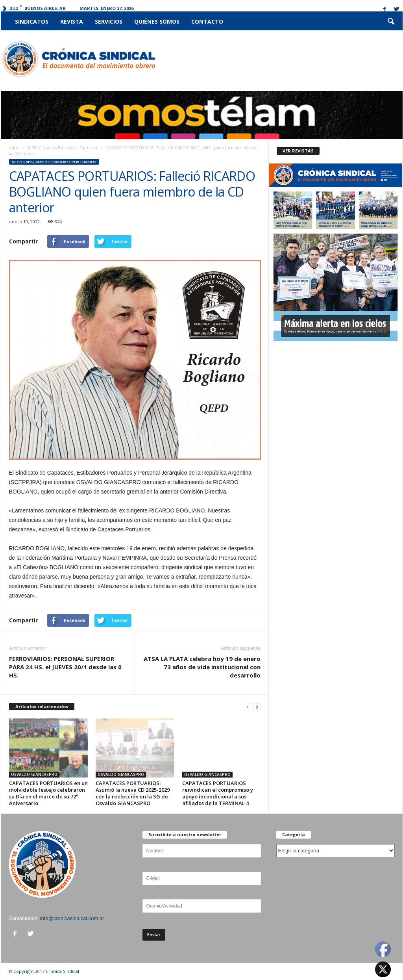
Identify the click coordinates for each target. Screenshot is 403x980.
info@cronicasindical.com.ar (72, 918)
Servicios (109, 21)
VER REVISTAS (298, 151)
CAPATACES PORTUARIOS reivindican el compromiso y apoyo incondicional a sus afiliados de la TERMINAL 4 (218, 793)
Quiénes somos (157, 21)
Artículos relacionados (42, 706)
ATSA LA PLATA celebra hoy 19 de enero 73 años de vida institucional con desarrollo (202, 667)
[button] (391, 22)
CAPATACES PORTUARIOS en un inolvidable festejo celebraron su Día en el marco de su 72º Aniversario (48, 793)
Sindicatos (32, 21)
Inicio (14, 148)
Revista (72, 21)
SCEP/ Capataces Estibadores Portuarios (62, 148)
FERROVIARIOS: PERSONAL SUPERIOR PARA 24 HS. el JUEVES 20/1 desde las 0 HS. (65, 667)
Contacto (207, 21)
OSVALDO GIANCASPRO (34, 774)
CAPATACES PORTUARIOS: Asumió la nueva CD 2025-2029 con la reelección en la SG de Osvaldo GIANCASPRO (133, 793)
